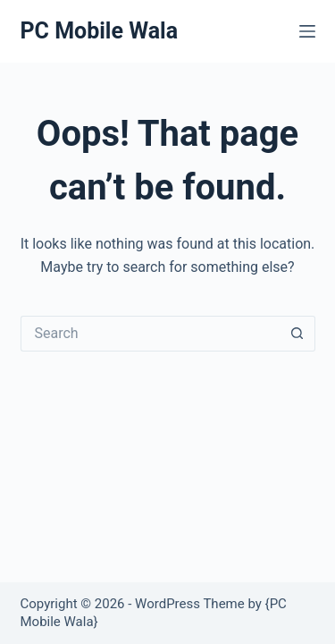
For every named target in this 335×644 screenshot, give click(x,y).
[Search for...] (150, 334)
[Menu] (307, 31)
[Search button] (297, 334)
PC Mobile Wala (100, 31)
